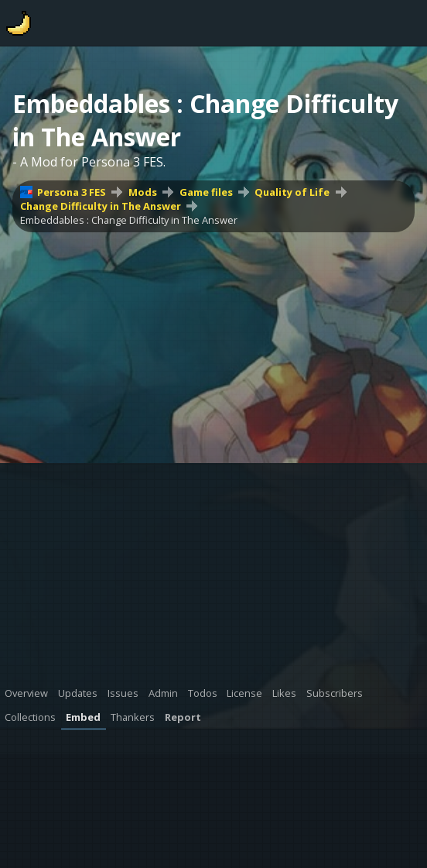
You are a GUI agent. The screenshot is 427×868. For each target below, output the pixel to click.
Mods (143, 192)
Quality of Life (292, 192)
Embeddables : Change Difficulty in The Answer (129, 220)
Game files (206, 192)
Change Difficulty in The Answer (101, 206)
